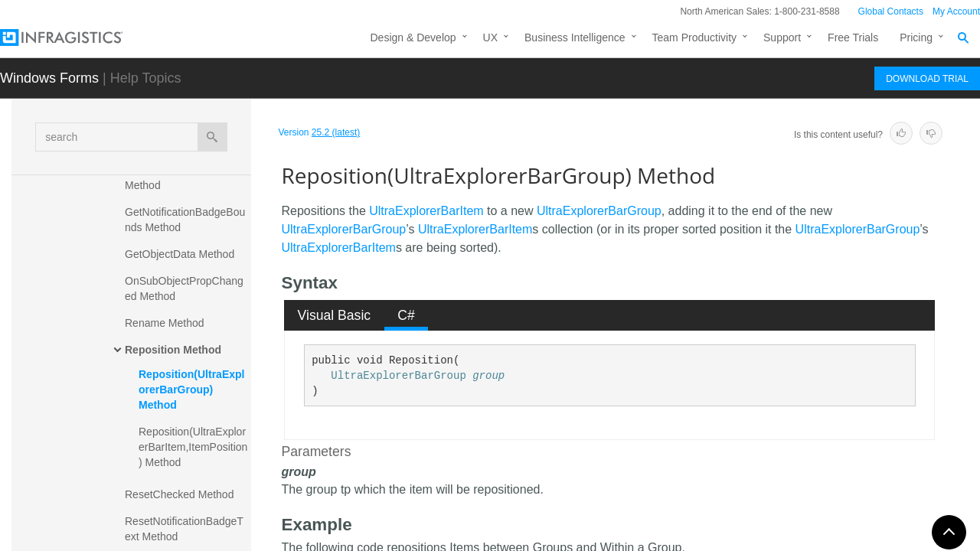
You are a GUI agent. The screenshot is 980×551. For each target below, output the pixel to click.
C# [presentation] (406, 315)
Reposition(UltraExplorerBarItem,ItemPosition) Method (193, 447)
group (488, 376)
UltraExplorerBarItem (426, 211)
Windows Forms (49, 78)
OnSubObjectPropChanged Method (184, 289)
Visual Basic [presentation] (335, 315)
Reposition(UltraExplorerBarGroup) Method (191, 390)
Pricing (916, 37)
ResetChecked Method (179, 494)
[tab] (334, 315)
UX (490, 37)
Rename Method (165, 323)
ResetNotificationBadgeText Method (184, 529)
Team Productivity (694, 37)
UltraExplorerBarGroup (599, 211)
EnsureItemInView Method (170, 178)
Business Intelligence (575, 37)
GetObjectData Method (180, 254)
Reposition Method (173, 350)
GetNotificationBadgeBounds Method (185, 220)
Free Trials (853, 37)
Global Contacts (891, 11)
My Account (956, 11)
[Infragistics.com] (77, 37)
